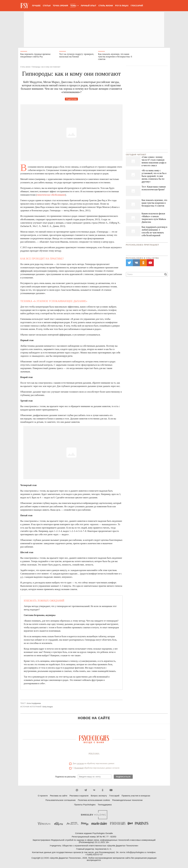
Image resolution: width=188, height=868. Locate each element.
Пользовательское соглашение (61, 800)
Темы (73, 6)
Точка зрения (60, 6)
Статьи (47, 6)
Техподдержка (105, 805)
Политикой (79, 768)
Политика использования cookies (94, 800)
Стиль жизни (106, 6)
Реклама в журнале (79, 796)
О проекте (43, 796)
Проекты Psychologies (85, 805)
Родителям (71, 99)
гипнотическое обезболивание (51, 195)
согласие (80, 763)
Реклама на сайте (59, 796)
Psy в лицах (122, 6)
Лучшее (36, 6)
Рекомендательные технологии (127, 800)
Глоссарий (137, 6)
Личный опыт (89, 6)
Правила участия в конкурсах (136, 796)
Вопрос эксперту (99, 796)
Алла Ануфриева (34, 703)
